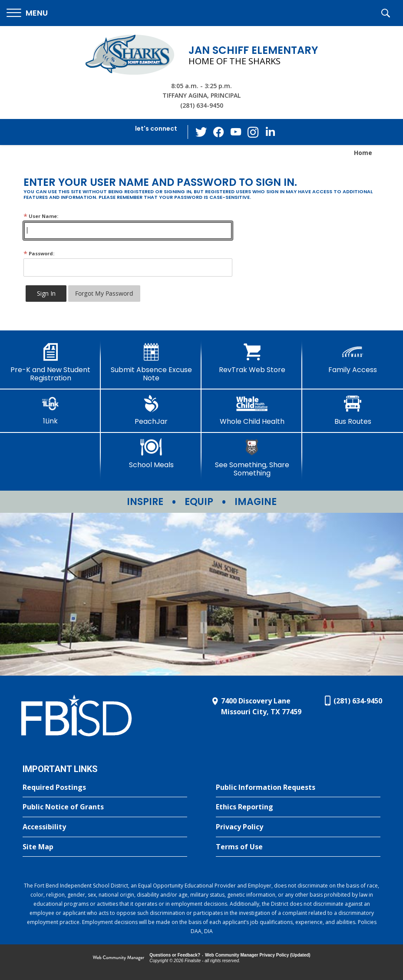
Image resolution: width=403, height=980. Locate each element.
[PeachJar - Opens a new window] (151, 410)
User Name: (41, 216)
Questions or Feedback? (175, 955)
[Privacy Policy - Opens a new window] (298, 827)
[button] (27, 13)
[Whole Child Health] (252, 410)
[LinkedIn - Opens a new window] (271, 131)
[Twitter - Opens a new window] (201, 132)
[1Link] (50, 410)
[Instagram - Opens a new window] (253, 132)
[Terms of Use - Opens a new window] (298, 847)
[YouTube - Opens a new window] (236, 132)
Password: (39, 253)
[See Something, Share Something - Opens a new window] (252, 458)
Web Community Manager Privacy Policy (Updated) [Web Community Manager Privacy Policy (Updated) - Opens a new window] (258, 955)
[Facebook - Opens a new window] (218, 132)
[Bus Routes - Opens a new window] (353, 410)
